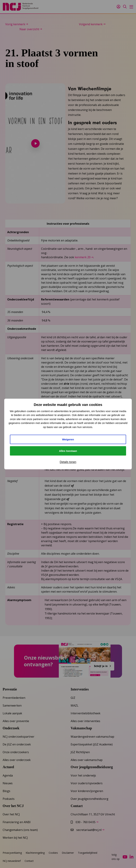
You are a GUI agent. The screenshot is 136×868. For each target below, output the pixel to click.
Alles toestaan (68, 451)
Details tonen (68, 462)
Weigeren (68, 439)
